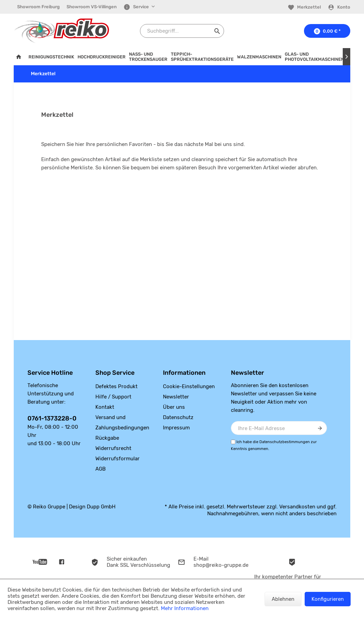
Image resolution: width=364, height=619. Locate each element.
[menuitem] (38, 7)
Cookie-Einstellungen (189, 386)
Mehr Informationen (185, 608)
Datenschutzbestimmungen (285, 442)
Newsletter (176, 397)
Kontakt (105, 407)
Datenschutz (178, 417)
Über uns (174, 407)
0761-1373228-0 (52, 418)
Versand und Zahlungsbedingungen (122, 423)
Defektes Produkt (116, 386)
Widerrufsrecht (113, 448)
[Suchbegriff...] (182, 31)
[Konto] (339, 7)
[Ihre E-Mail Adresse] (279, 428)
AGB (101, 469)
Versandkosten (297, 507)
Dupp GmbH (101, 507)
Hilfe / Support (113, 397)
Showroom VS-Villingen (92, 7)
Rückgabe (107, 438)
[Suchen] (217, 31)
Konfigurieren (328, 599)
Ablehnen (283, 599)
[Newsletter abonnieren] (320, 428)
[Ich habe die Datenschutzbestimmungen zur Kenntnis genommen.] (233, 442)
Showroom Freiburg (38, 7)
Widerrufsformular (118, 459)
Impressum (176, 428)
